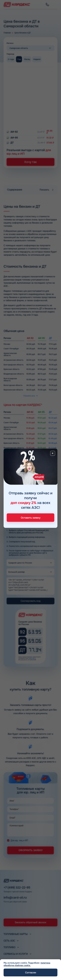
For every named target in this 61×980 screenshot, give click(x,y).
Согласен (31, 973)
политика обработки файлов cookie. (27, 964)
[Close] (53, 453)
